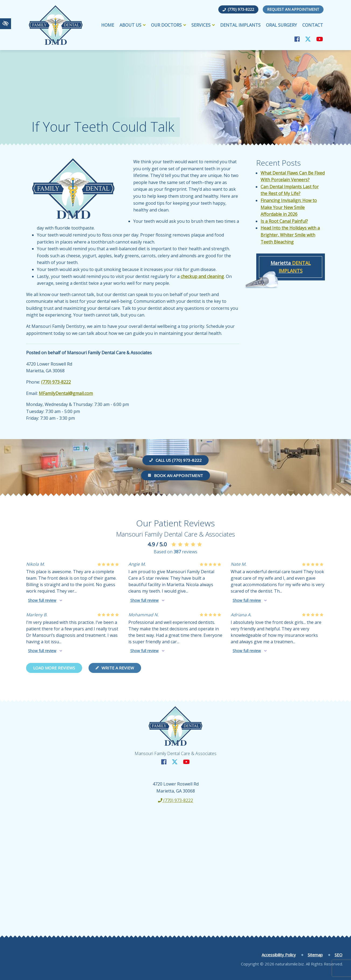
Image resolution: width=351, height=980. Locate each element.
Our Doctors (169, 25)
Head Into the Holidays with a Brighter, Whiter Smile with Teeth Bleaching (290, 235)
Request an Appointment (293, 9)
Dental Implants (240, 25)
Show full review (42, 600)
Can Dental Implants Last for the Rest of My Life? (290, 190)
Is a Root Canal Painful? (284, 221)
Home (108, 25)
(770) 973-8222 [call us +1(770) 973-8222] (238, 9)
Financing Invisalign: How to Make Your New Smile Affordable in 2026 (289, 207)
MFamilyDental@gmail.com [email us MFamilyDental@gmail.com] (66, 393)
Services (203, 25)
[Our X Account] (308, 39)
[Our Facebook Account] (297, 39)
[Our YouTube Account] (320, 39)
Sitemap (315, 955)
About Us (133, 25)
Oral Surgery (281, 25)
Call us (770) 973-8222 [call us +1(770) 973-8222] (175, 460)
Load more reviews (54, 668)
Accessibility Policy (279, 955)
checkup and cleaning (202, 276)
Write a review (115, 668)
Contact (313, 25)
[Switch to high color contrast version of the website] (6, 24)
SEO (338, 955)
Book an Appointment (175, 475)
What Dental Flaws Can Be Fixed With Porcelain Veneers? (293, 176)
